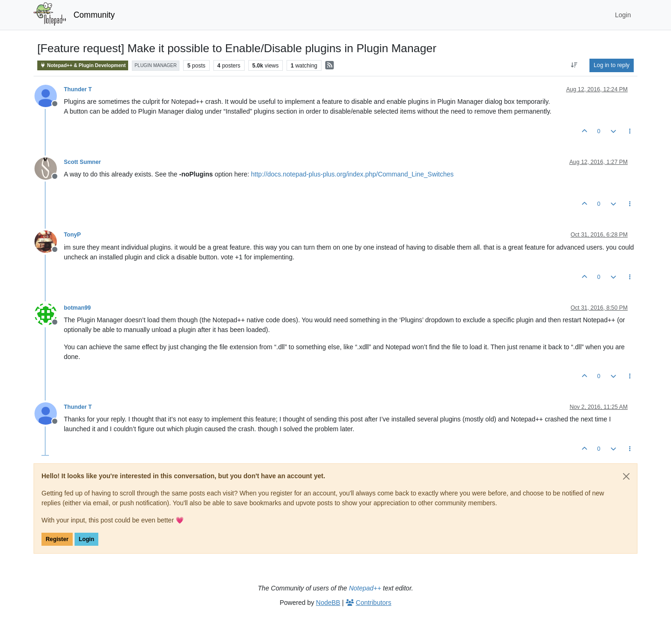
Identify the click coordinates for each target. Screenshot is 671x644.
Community (94, 15)
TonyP (72, 235)
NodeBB (328, 603)
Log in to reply (612, 65)
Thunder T (78, 89)
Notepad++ (365, 588)
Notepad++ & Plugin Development (83, 65)
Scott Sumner (82, 162)
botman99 (77, 308)
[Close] (626, 476)
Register (57, 539)
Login (86, 539)
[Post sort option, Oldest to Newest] (574, 65)
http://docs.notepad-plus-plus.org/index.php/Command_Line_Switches (353, 174)
